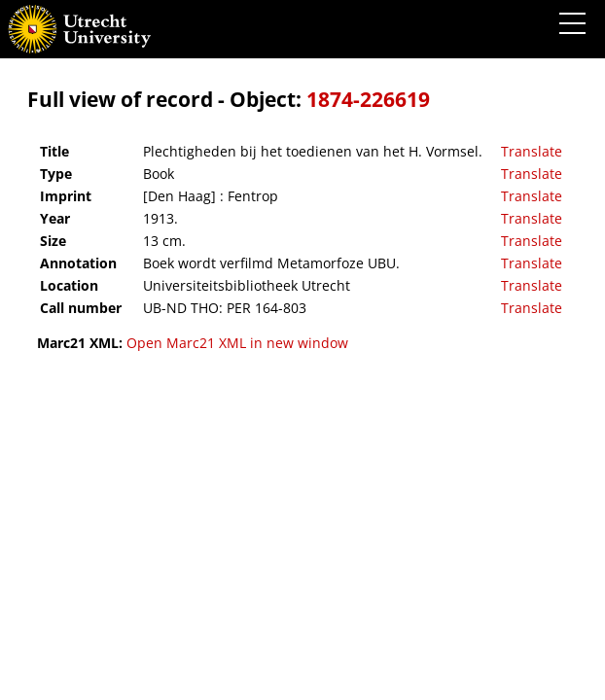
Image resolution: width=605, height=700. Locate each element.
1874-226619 (368, 99)
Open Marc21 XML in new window (237, 343)
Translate (532, 151)
